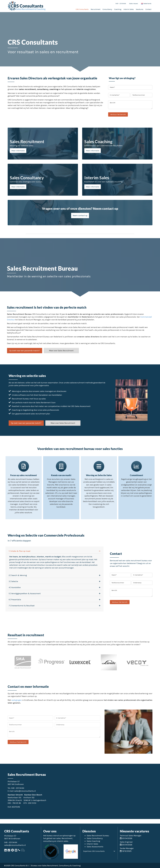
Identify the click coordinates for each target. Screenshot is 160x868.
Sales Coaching (93, 841)
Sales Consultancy (95, 838)
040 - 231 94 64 (18, 788)
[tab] (55, 551)
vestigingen (17, 700)
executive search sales (58, 565)
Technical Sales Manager (131, 836)
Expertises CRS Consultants (94, 851)
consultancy (43, 89)
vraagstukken (90, 89)
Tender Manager (127, 848)
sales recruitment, (28, 89)
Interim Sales (92, 844)
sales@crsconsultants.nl (25, 791)
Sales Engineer (126, 842)
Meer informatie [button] (18, 151)
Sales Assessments (95, 847)
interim (80, 89)
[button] (80, 216)
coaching (53, 89)
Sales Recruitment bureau (98, 836)
